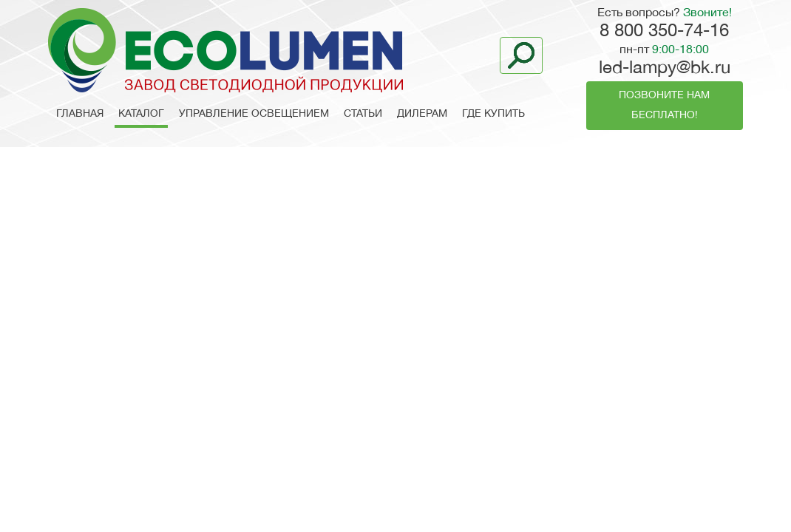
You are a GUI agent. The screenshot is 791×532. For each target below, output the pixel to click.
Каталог (141, 114)
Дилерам (422, 114)
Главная (80, 114)
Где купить (493, 114)
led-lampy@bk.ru (665, 69)
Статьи (363, 114)
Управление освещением (254, 114)
